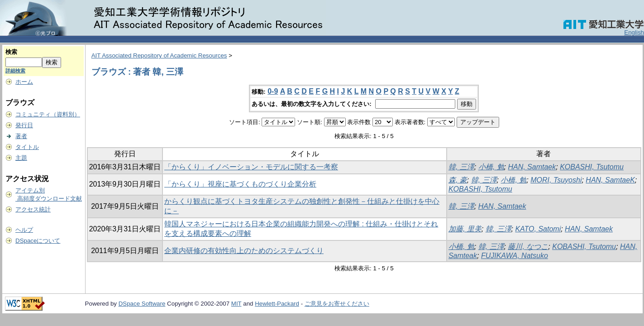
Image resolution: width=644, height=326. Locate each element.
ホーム (24, 82)
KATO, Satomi (538, 229)
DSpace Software (142, 304)
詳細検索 (15, 71)
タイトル (27, 147)
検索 (11, 52)
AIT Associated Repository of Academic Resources (159, 55)
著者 (21, 136)
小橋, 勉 (491, 167)
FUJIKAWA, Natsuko (515, 256)
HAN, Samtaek (532, 167)
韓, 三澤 (461, 167)
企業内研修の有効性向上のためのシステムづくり (244, 251)
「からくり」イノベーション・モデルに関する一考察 (251, 167)
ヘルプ (24, 230)
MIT (236, 304)
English (634, 32)
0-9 (273, 91)
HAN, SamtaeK (610, 180)
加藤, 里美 (465, 229)
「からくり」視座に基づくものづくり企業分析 (240, 184)
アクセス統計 (33, 209)
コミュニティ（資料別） (48, 114)
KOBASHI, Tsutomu (592, 167)
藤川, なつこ (528, 247)
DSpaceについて (38, 241)
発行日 (24, 125)
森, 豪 (458, 180)
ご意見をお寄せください (337, 304)
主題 (21, 158)
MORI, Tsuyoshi (556, 180)
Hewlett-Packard (277, 304)
